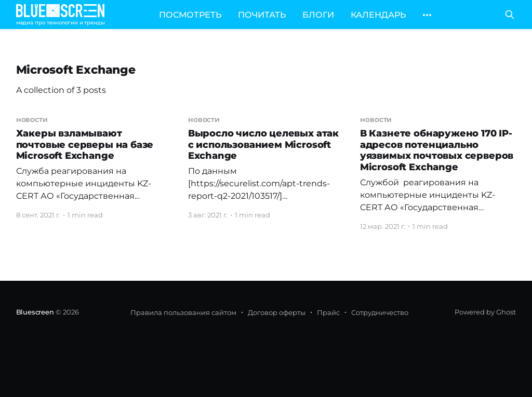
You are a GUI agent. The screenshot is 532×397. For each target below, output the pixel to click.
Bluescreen (35, 312)
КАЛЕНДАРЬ (378, 15)
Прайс (328, 312)
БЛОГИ (318, 15)
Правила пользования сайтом (183, 312)
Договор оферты (277, 312)
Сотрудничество (380, 312)
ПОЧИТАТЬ (262, 15)
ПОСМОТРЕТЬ (190, 15)
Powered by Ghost (485, 312)
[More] (427, 15)
